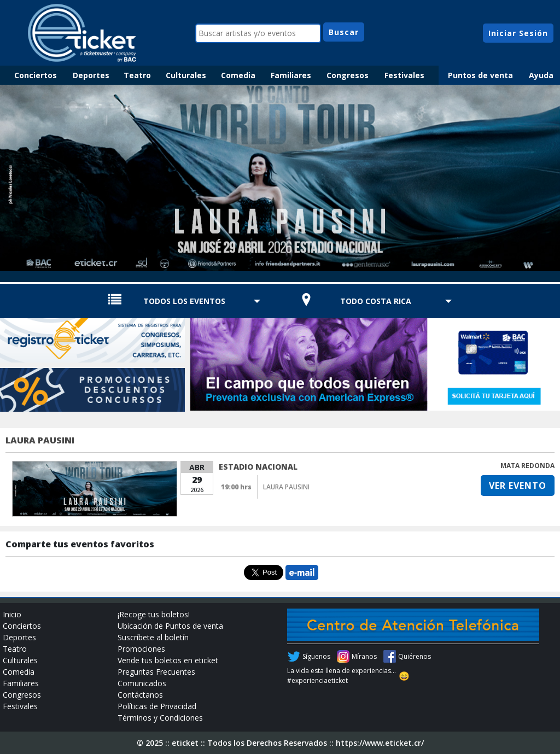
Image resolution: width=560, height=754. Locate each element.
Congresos (348, 75)
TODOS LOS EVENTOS (184, 301)
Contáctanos (140, 695)
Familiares (291, 75)
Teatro (137, 75)
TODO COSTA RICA (376, 301)
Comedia (238, 75)
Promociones (141, 649)
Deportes (91, 75)
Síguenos (316, 656)
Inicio (12, 614)
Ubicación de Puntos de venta (170, 626)
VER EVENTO (518, 486)
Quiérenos (415, 656)
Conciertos (36, 75)
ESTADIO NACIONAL (258, 467)
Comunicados (142, 683)
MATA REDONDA (527, 466)
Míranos (364, 656)
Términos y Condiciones (160, 718)
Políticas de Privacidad (157, 706)
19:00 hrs (236, 487)
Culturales (186, 75)
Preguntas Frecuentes (156, 672)
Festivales (404, 75)
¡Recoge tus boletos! (154, 614)
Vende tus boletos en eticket (168, 660)
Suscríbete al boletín (153, 637)
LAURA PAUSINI (40, 440)
